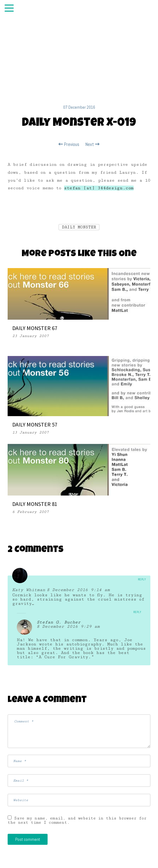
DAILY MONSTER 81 (35, 504)
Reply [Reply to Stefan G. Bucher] (137, 612)
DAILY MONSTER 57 (35, 425)
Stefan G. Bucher (59, 622)
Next (92, 144)
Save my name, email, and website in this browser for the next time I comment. (77, 820)
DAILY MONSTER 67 (35, 328)
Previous (69, 144)
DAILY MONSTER (79, 227)
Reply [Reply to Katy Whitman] (142, 579)
